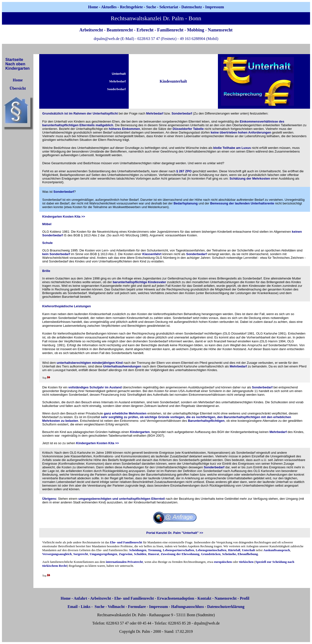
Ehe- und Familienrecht (126, 542)
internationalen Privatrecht (124, 562)
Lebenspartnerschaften (179, 550)
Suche (151, 7)
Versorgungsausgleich (57, 554)
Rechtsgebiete (131, 7)
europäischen (223, 562)
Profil (245, 598)
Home (93, 7)
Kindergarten (18, 68)
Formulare (137, 607)
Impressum (159, 607)
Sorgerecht (81, 554)
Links (86, 607)
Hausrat (154, 554)
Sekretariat (169, 7)
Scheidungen (138, 550)
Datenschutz (192, 7)
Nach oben (15, 64)
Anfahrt (80, 598)
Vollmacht (116, 607)
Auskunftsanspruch (277, 550)
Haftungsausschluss (187, 607)
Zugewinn (126, 554)
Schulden (140, 554)
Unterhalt (248, 550)
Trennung (155, 550)
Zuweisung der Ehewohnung (180, 554)
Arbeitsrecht (101, 598)
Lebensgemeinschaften (211, 550)
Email (73, 607)
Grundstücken (211, 554)
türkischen (246, 562)
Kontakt (204, 598)
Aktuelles (109, 7)
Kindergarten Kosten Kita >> (64, 216)
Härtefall (234, 550)
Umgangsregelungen (103, 554)
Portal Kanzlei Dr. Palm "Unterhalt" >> (175, 533)
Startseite (14, 60)
